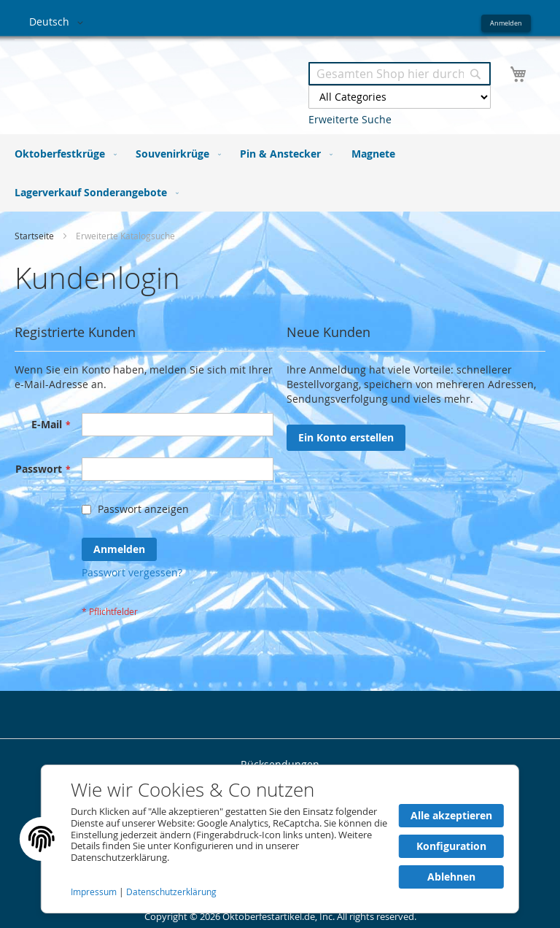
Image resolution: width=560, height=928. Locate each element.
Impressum (95, 892)
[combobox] (400, 74)
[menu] (280, 173)
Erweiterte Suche (350, 119)
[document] (280, 839)
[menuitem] (63, 154)
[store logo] (155, 79)
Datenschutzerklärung (171, 892)
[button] (59, 23)
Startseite (35, 236)
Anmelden (506, 23)
